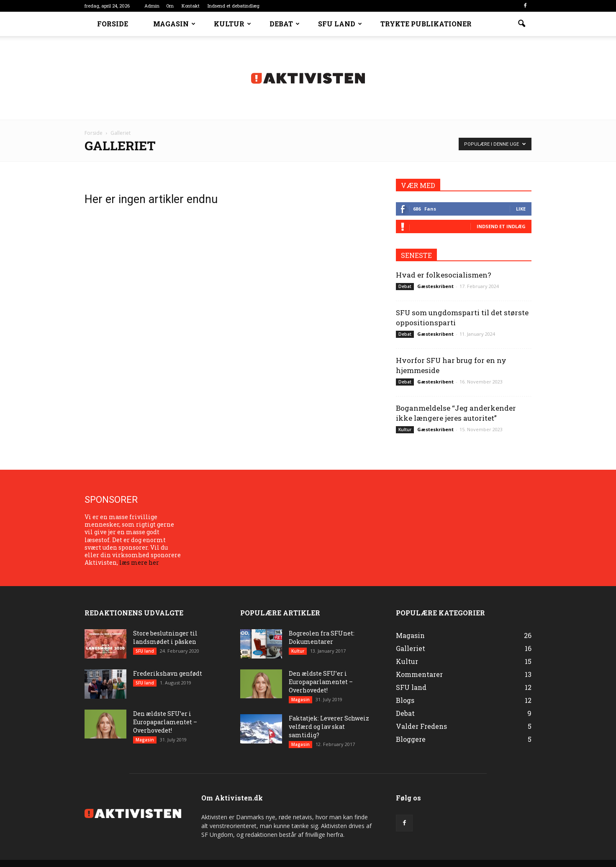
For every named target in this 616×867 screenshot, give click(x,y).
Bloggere (411, 739)
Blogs (405, 700)
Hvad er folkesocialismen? (444, 275)
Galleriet (411, 648)
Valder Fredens (421, 726)
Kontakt (191, 6)
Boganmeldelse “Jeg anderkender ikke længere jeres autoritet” (456, 413)
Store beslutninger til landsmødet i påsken (165, 637)
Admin (152, 6)
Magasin (174, 24)
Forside (113, 24)
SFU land (340, 24)
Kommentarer (419, 674)
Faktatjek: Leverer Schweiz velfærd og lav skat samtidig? (329, 727)
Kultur (232, 24)
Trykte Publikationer (426, 24)
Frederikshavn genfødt (168, 673)
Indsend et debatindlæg (234, 6)
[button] (521, 24)
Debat (285, 24)
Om (170, 6)
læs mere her (139, 562)
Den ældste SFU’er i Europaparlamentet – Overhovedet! (165, 722)
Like (521, 209)
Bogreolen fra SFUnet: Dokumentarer (322, 637)
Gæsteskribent (435, 286)
